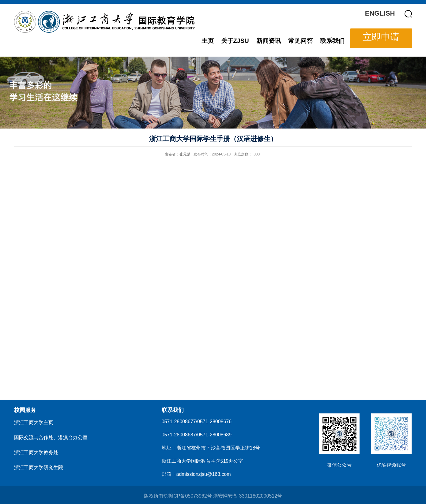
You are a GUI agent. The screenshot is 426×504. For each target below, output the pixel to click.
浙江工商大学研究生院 (39, 467)
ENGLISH (380, 13)
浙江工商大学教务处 (36, 452)
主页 (208, 41)
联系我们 (332, 41)
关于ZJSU (235, 41)
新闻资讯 (269, 41)
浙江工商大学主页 (34, 422)
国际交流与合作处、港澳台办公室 (51, 437)
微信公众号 (339, 465)
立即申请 (381, 37)
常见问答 (300, 41)
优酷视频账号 (391, 465)
